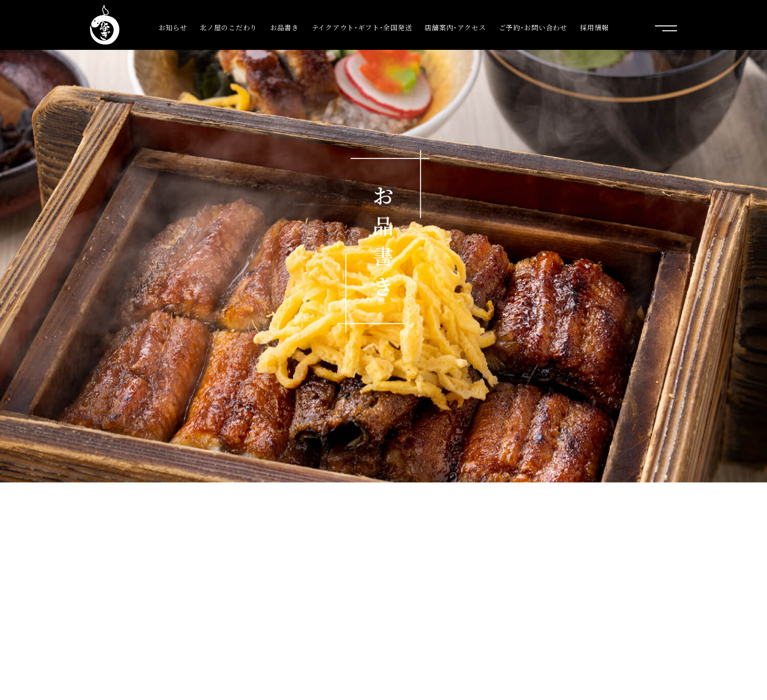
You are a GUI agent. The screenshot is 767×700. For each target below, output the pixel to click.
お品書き (284, 28)
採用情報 (595, 28)
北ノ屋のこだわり (228, 28)
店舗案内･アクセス (455, 28)
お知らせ (173, 28)
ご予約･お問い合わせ (533, 28)
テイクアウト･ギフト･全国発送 (362, 28)
